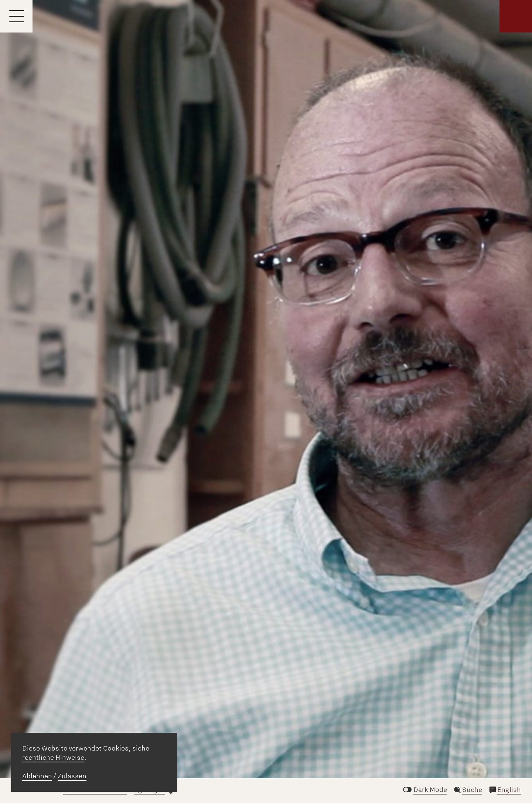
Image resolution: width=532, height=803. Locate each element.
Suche (472, 790)
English (509, 790)
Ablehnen (37, 776)
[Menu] (16, 16)
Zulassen (72, 776)
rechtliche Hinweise (53, 758)
